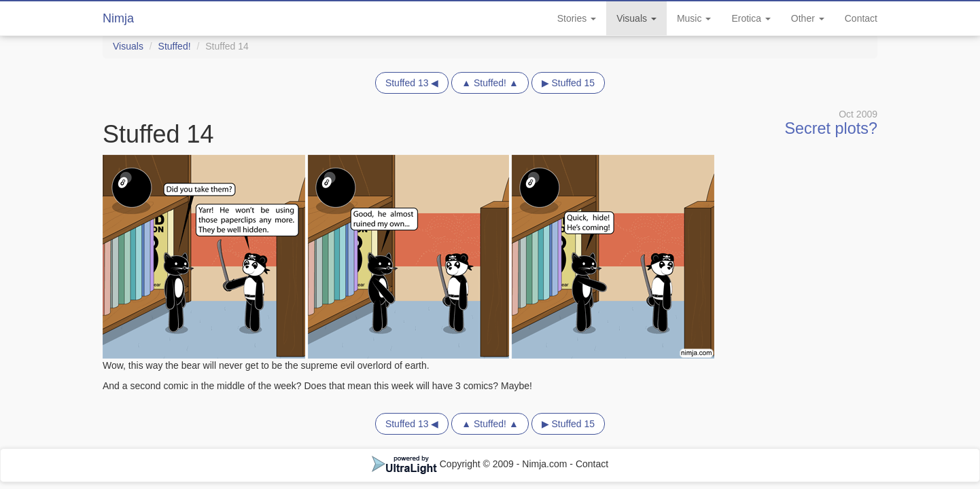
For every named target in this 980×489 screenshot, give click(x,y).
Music (694, 18)
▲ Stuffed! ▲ (490, 83)
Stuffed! (175, 46)
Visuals (636, 18)
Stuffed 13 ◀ (412, 83)
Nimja (118, 18)
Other (808, 18)
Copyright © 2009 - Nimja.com (471, 464)
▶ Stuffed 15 (568, 83)
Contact (861, 18)
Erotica (751, 18)
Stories (577, 18)
